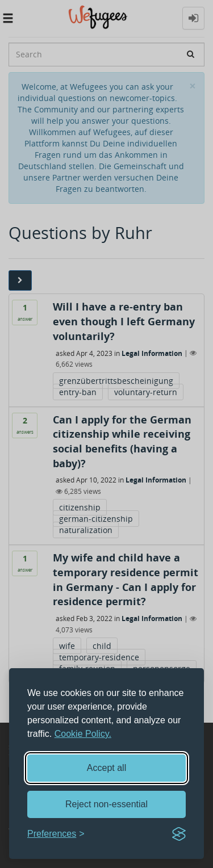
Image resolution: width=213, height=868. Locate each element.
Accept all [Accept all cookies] (106, 768)
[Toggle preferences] (56, 834)
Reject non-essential (106, 804)
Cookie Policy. (83, 734)
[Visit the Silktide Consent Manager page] (179, 834)
